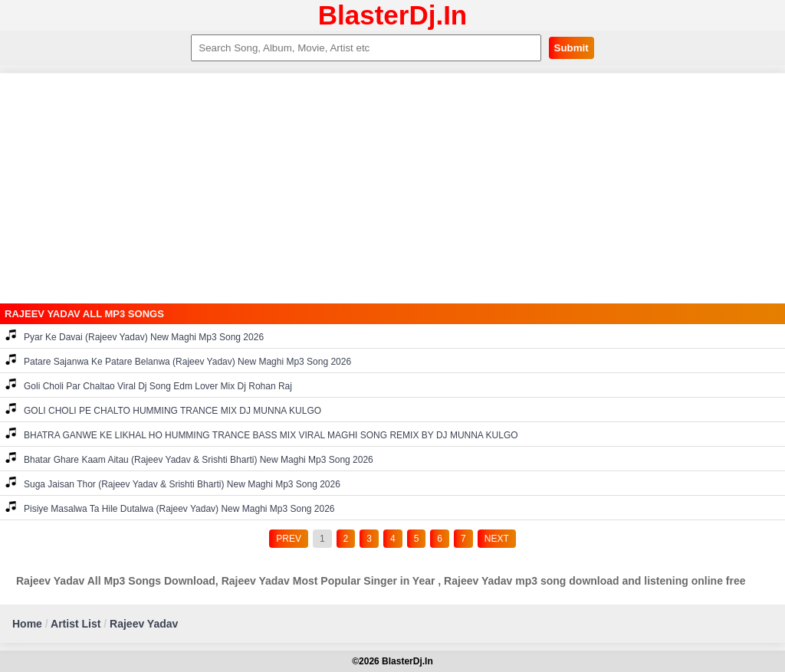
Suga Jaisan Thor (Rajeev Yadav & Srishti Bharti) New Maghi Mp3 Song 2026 (173, 483)
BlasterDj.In (393, 15)
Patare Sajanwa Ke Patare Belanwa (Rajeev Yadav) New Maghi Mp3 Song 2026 (178, 361)
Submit (572, 48)
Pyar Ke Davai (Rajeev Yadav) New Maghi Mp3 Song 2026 (135, 336)
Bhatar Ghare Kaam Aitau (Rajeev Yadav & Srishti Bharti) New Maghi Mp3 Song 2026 (189, 459)
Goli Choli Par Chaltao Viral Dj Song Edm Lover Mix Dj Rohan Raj (149, 385)
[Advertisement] (392, 188)
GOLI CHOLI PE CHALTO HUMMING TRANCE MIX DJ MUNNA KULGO (163, 410)
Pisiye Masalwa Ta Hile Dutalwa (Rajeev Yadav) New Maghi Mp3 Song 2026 (170, 508)
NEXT (497, 539)
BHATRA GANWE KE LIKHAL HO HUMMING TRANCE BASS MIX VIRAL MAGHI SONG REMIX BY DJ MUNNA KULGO (262, 434)
